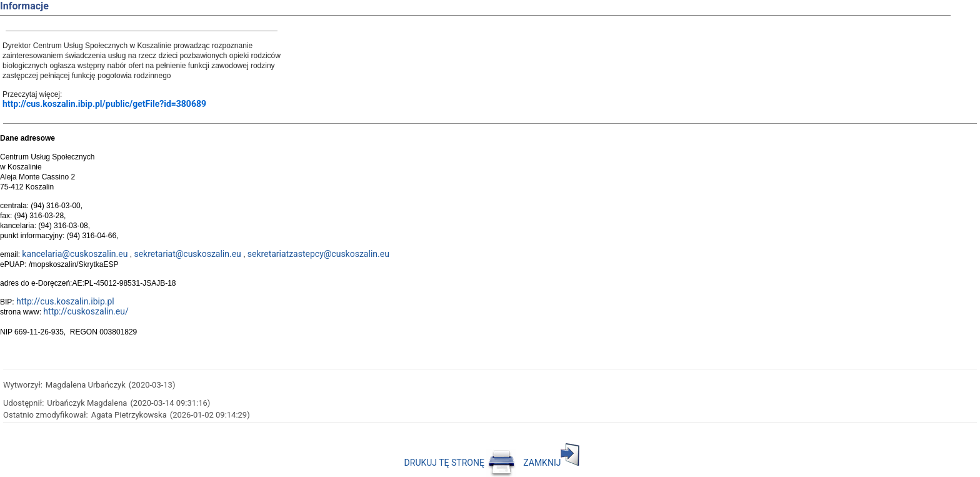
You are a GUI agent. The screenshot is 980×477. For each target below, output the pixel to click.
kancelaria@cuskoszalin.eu (75, 254)
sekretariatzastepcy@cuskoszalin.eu (318, 254)
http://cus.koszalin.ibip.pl (65, 301)
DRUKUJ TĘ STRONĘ (460, 463)
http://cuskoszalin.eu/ (86, 311)
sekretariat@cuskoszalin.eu (187, 254)
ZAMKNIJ (551, 463)
